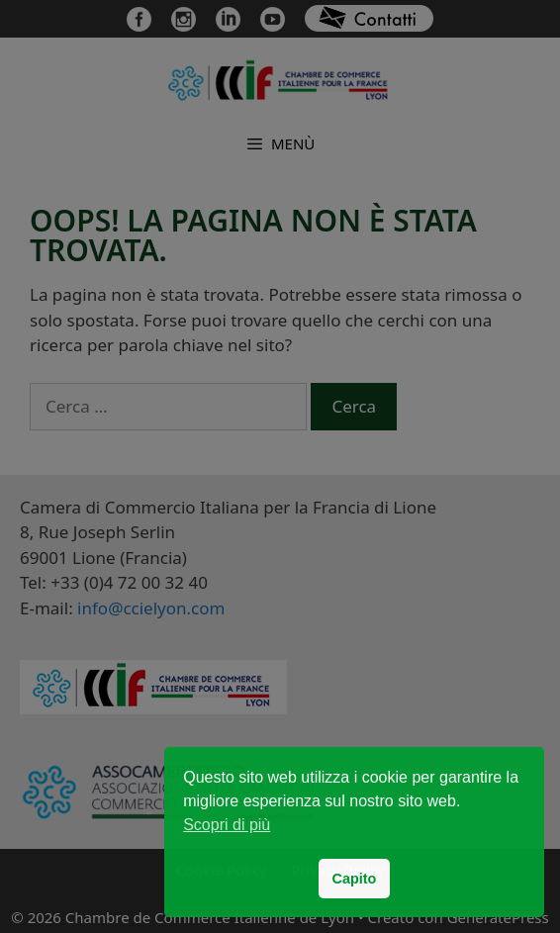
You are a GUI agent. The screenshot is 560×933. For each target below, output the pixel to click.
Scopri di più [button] (227, 825)
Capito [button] (355, 879)
